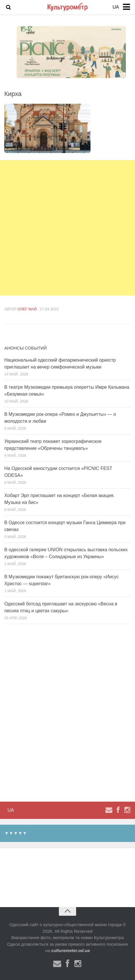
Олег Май (27, 309)
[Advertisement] (67, 228)
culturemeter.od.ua (70, 950)
